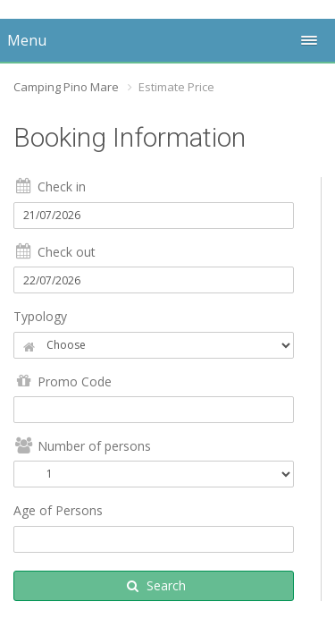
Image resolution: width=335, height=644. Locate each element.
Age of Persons (58, 510)
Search (156, 585)
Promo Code (63, 381)
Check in (50, 186)
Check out (54, 252)
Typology (40, 316)
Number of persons (82, 446)
